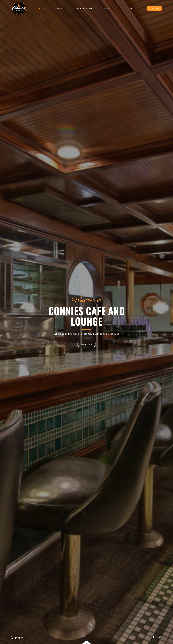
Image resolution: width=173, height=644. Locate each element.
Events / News (84, 8)
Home (41, 8)
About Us (110, 8)
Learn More (86, 344)
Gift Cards (154, 8)
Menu (60, 8)
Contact (133, 8)
